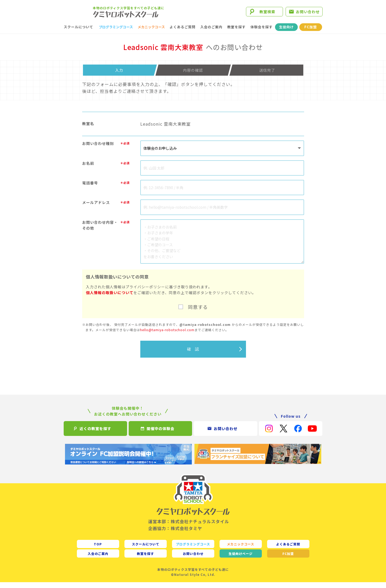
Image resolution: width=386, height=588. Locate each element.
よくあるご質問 (183, 33)
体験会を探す (262, 33)
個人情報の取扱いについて (110, 298)
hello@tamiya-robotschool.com (167, 335)
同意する (198, 313)
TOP (98, 550)
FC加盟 (311, 33)
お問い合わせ (308, 15)
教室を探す (236, 33)
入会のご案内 (211, 33)
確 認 (193, 355)
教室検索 (267, 15)
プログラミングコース (116, 33)
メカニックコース (151, 33)
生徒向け (286, 33)
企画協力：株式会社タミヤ (175, 534)
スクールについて (78, 33)
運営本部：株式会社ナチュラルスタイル (189, 527)
